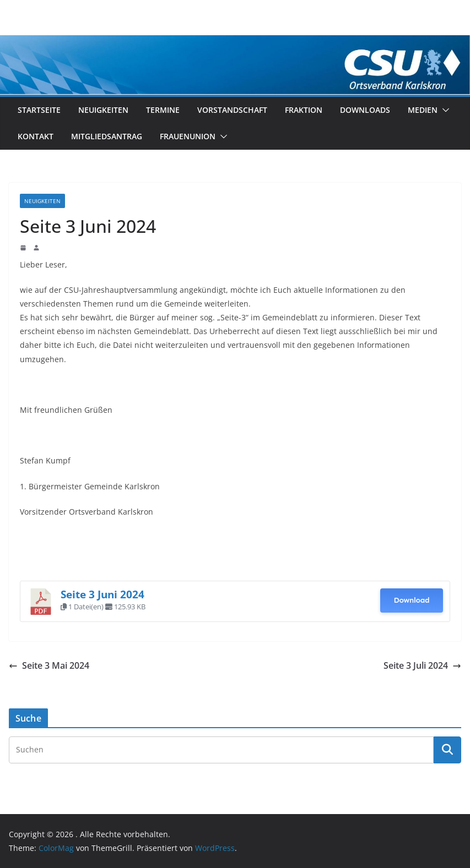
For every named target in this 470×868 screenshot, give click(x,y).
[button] (444, 110)
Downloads (365, 110)
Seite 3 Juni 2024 (102, 594)
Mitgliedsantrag (107, 136)
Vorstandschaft (232, 110)
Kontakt (36, 136)
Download (411, 600)
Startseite (39, 110)
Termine (163, 110)
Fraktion (304, 110)
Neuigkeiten (103, 110)
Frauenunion (188, 136)
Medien (423, 110)
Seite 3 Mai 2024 (49, 665)
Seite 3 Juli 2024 (422, 665)
